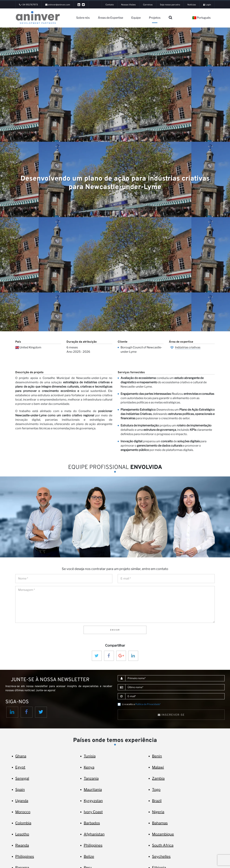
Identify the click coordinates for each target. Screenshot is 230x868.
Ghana (21, 756)
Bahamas (160, 823)
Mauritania (93, 790)
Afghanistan (94, 834)
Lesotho (22, 834)
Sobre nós (83, 18)
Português (202, 18)
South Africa (163, 845)
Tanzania (91, 778)
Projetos (155, 18)
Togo (156, 790)
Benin (157, 756)
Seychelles (161, 856)
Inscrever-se (171, 715)
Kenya (89, 767)
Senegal (22, 778)
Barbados (92, 823)
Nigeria (158, 812)
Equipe (136, 18)
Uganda (22, 801)
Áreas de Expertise (111, 18)
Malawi (158, 767)
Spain (20, 790)
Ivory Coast (93, 812)
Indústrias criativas (188, 347)
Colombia (23, 823)
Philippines (93, 845)
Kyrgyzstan (93, 801)
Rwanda (22, 845)
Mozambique (163, 834)
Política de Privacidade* (148, 704)
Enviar (115, 630)
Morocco (23, 812)
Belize (89, 856)
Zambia (158, 778)
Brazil (157, 801)
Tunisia (90, 756)
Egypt (20, 767)
